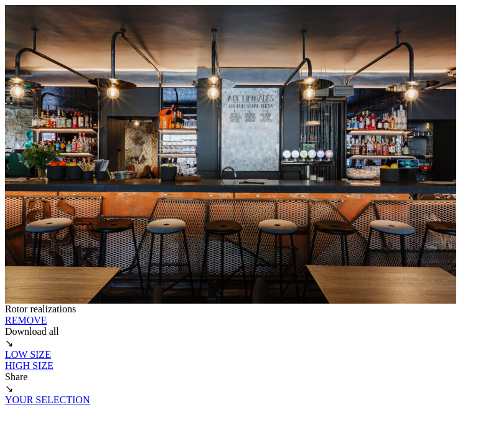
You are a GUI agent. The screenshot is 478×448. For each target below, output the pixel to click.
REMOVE (26, 320)
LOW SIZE (28, 354)
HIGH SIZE (29, 366)
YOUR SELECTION (47, 400)
